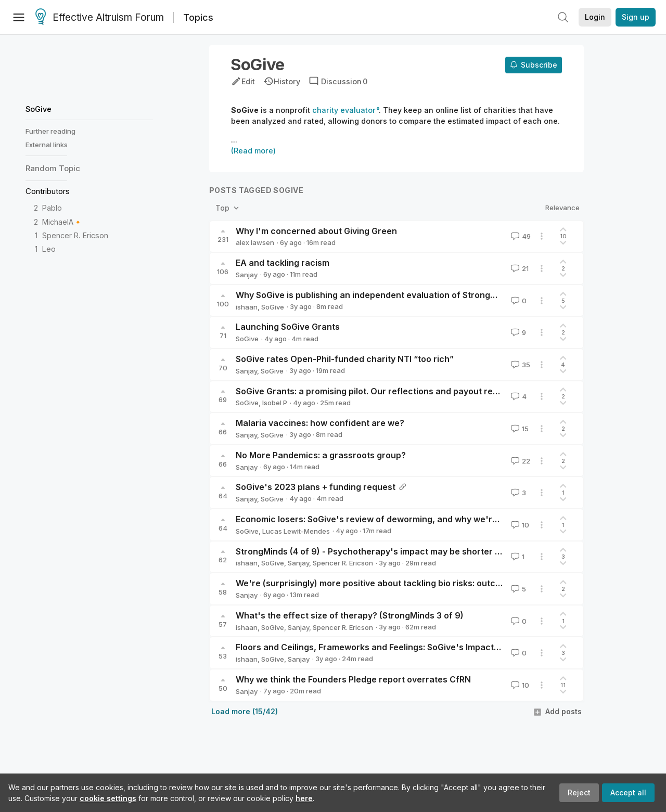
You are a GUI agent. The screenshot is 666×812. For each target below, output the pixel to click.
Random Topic (53, 168)
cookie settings (108, 798)
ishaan (247, 307)
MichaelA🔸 (62, 222)
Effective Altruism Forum (100, 18)
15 (519, 429)
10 (519, 525)
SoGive (39, 109)
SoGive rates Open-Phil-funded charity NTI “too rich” (345, 359)
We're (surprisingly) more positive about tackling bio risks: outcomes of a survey (401, 583)
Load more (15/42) (245, 711)
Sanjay (247, 275)
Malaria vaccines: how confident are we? (320, 423)
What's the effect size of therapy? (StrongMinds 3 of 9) (350, 615)
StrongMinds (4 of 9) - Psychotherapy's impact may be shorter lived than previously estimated (429, 551)
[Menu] (19, 17)
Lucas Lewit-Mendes (296, 531)
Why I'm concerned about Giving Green (316, 231)
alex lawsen (255, 242)
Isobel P (275, 403)
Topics (198, 17)
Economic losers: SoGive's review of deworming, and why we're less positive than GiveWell (422, 519)
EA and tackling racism (283, 263)
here (304, 798)
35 (520, 365)
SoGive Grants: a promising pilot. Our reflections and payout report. (374, 391)
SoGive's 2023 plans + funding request (316, 487)
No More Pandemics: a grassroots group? (321, 455)
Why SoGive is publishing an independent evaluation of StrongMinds (375, 295)
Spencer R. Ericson (75, 235)
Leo (49, 249)
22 (520, 461)
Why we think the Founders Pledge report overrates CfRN (353, 679)
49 (520, 236)
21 (519, 268)
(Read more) (253, 151)
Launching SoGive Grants (288, 327)
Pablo (52, 208)
